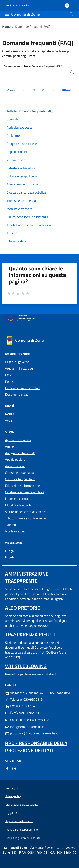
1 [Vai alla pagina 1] (36, 91)
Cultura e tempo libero (22, 176)
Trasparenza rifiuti (30, 634)
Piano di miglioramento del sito (23, 838)
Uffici (9, 375)
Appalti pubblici (17, 152)
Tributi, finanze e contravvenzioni (29, 225)
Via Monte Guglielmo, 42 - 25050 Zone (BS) (39, 693)
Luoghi (10, 551)
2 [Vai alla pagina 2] (45, 91)
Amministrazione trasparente (27, 577)
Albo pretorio (23, 608)
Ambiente (13, 136)
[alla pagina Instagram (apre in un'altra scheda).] (14, 768)
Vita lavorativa (16, 241)
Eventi (9, 557)
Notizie (10, 414)
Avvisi (9, 420)
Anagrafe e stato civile (22, 144)
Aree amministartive (19, 368)
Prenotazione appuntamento (22, 830)
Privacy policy (13, 796)
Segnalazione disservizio (19, 821)
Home (6, 27)
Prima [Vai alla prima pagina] (12, 91)
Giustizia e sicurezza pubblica (26, 192)
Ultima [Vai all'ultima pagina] (68, 91)
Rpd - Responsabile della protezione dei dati (36, 747)
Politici (10, 382)
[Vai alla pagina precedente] (24, 90)
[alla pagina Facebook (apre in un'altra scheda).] (7, 768)
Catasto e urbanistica (21, 168)
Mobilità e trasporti (19, 209)
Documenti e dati (17, 394)
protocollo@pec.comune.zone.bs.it (31, 733)
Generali (12, 119)
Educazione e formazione (24, 184)
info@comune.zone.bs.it (24, 727)
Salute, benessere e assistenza (27, 217)
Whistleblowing (26, 666)
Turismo (12, 233)
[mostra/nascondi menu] (7, 14)
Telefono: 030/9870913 (24, 699)
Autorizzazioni (16, 160)
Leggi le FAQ (12, 813)
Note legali (12, 788)
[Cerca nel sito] (71, 14)
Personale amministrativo (23, 388)
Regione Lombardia (17, 5)
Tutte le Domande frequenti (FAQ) (30, 111)
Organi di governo (17, 362)
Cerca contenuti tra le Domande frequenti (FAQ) (34, 66)
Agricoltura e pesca (19, 127)
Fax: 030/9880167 (20, 706)
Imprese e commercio (21, 201)
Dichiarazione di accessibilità (22, 805)
